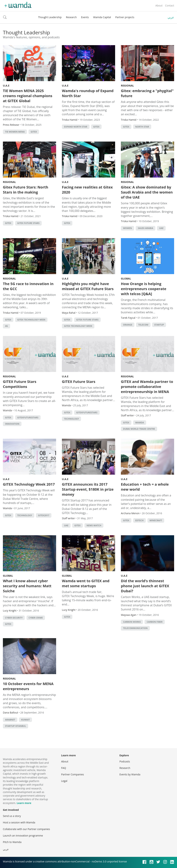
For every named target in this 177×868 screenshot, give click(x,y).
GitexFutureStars (28, 418)
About (159, 5)
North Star (142, 127)
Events (85, 17)
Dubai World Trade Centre (139, 429)
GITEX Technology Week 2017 (29, 484)
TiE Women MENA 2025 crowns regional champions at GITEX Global (28, 96)
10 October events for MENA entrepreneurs (28, 686)
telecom (143, 325)
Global (126, 279)
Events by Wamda (130, 774)
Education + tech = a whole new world (145, 487)
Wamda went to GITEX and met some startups (86, 583)
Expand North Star (76, 127)
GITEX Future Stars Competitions (20, 384)
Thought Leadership (50, 17)
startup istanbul (16, 726)
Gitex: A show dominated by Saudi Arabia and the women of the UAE (147, 192)
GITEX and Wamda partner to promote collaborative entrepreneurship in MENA (147, 387)
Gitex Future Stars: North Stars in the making (26, 190)
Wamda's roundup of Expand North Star (88, 93)
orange (128, 325)
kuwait (25, 720)
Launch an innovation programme (23, 836)
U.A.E (6, 86)
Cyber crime (36, 618)
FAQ (64, 768)
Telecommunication (135, 628)
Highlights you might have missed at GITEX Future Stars (88, 286)
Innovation (12, 424)
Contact (170, 5)
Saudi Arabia (146, 228)
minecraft (156, 520)
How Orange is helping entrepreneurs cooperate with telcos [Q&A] (144, 289)
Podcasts (125, 761)
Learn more (24, 803)
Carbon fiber (155, 622)
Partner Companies (73, 774)
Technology (71, 419)
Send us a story (12, 816)
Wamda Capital (102, 17)
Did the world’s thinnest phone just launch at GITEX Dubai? (145, 586)
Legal (64, 781)
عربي (171, 17)
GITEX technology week (31, 320)
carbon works (132, 622)
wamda (140, 423)
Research (71, 17)
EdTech (139, 520)
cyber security (14, 618)
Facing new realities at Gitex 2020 (87, 190)
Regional (127, 86)
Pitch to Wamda (12, 842)
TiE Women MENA (15, 132)
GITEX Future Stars (28, 223)
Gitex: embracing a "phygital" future (147, 93)
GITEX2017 (44, 515)
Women (127, 228)
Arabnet (10, 720)
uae (161, 228)
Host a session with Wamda (19, 822)
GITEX (34, 132)
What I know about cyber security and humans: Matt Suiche (27, 586)
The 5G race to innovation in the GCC (28, 286)
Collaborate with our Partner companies (26, 829)
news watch (94, 525)
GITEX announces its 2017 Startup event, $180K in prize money (88, 489)
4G (6, 326)
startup (159, 325)
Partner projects (125, 17)
